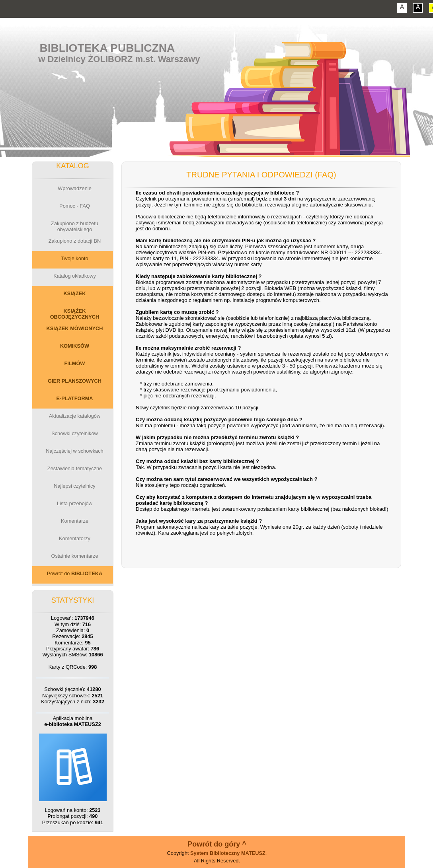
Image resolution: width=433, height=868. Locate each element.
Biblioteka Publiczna (107, 48)
